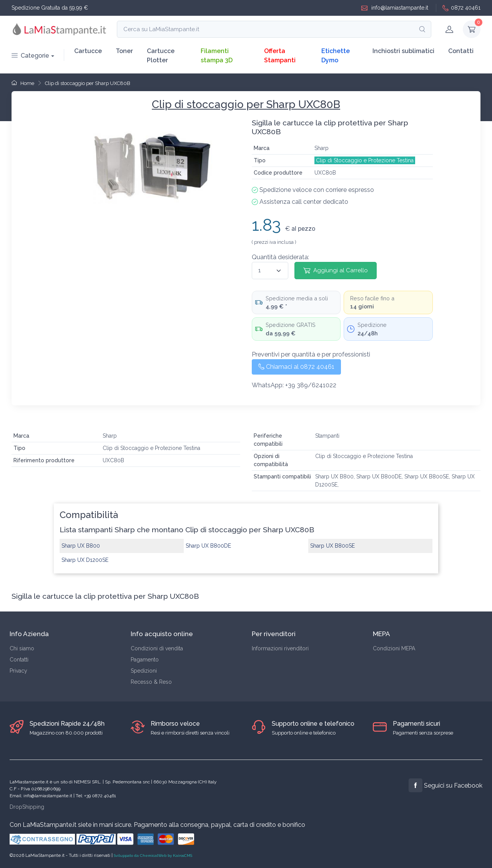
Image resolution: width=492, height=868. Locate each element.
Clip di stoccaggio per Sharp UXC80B (88, 83)
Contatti (461, 51)
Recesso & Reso (151, 682)
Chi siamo (22, 648)
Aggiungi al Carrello (336, 270)
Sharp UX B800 (81, 546)
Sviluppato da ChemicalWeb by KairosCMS (153, 856)
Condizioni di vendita (157, 648)
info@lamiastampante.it (395, 8)
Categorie (30, 56)
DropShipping (27, 807)
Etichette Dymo (336, 56)
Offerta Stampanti (280, 56)
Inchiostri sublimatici (403, 51)
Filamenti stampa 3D (217, 56)
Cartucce (88, 51)
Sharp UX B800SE (332, 546)
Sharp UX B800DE (208, 546)
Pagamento (145, 660)
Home (23, 83)
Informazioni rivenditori (280, 648)
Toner (124, 51)
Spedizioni (144, 671)
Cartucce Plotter (161, 56)
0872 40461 (461, 8)
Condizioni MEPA (394, 648)
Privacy (18, 671)
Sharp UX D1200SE (85, 560)
